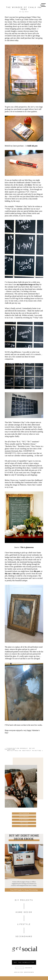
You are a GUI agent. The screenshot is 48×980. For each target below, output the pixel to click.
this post (37, 571)
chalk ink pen (32, 146)
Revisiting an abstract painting (24, 751)
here (30, 185)
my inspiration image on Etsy (28, 284)
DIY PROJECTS (24, 900)
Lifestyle (24, 924)
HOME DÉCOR (24, 912)
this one (8, 574)
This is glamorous (27, 547)
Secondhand (24, 936)
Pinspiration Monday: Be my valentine (20, 749)
